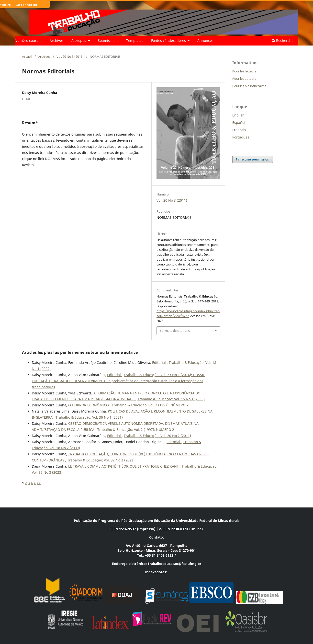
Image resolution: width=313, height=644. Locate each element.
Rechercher (283, 40)
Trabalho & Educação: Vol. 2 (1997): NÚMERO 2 (150, 405)
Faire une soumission (253, 159)
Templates (135, 40)
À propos (79, 40)
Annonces (205, 40)
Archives (57, 40)
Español (239, 122)
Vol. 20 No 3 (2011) (70, 57)
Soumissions (108, 40)
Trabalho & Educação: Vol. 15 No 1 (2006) (171, 399)
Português (241, 137)
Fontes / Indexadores (169, 40)
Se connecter (27, 5)
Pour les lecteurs (244, 71)
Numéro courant (28, 40)
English (238, 115)
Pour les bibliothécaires (249, 86)
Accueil (27, 57)
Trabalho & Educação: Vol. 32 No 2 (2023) (101, 460)
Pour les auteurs (244, 79)
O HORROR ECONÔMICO (89, 405)
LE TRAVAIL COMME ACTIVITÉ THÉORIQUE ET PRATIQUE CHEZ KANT (124, 466)
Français (239, 130)
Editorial (159, 362)
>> (39, 483)
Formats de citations (175, 331)
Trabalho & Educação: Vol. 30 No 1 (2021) (89, 417)
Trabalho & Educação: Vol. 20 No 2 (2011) (157, 436)
